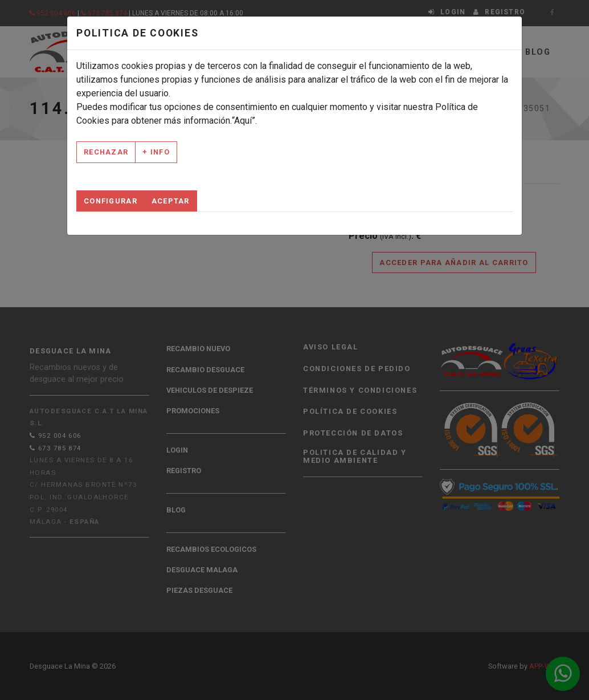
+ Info (156, 152)
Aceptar (171, 201)
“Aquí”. (244, 121)
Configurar (111, 201)
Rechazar (106, 152)
